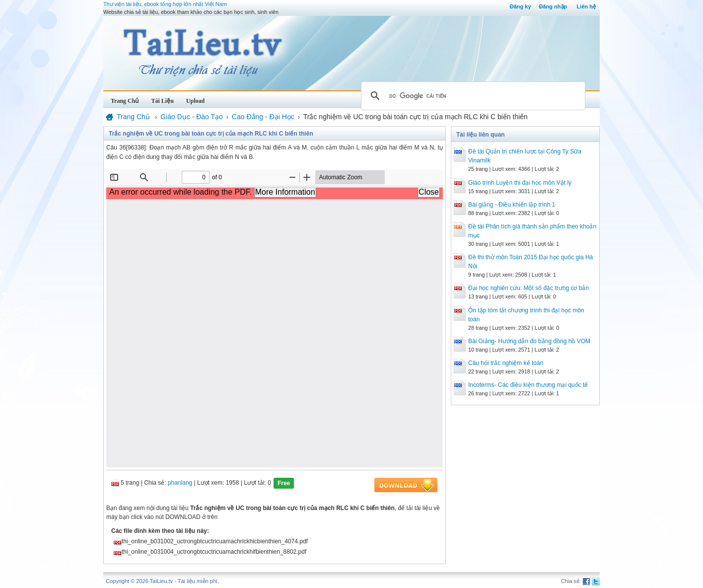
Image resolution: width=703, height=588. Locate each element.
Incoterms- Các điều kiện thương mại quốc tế (528, 385)
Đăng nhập (553, 6)
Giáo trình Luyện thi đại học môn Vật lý (520, 183)
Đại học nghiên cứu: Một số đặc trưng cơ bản (528, 288)
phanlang (180, 483)
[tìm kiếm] (472, 96)
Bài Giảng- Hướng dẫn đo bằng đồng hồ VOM (529, 341)
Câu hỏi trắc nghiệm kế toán (506, 363)
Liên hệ (586, 6)
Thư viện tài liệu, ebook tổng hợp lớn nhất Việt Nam (165, 4)
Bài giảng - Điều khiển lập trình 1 (512, 205)
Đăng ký (521, 6)
